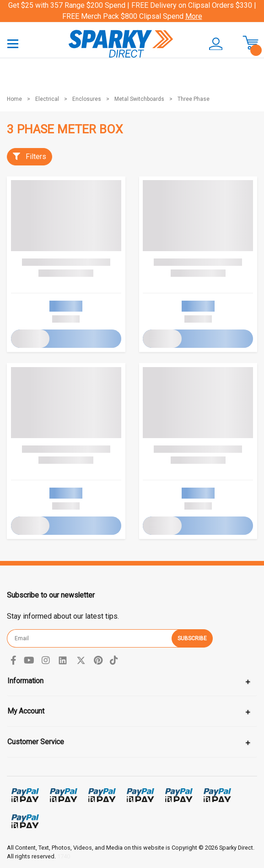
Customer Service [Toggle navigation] (36, 742)
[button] (211, 44)
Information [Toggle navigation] (25, 681)
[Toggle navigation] (13, 43)
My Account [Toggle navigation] (26, 711)
